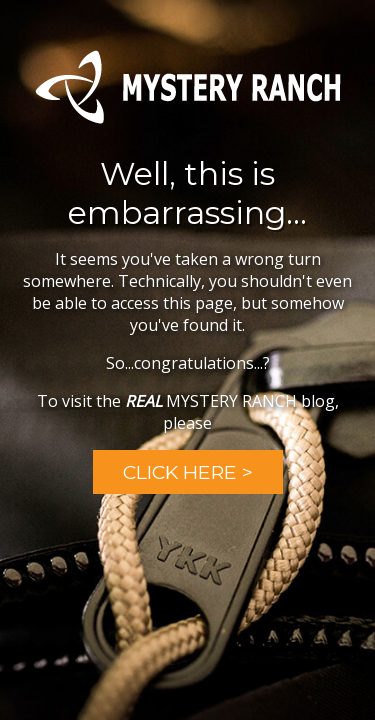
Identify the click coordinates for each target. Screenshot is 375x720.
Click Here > (188, 472)
